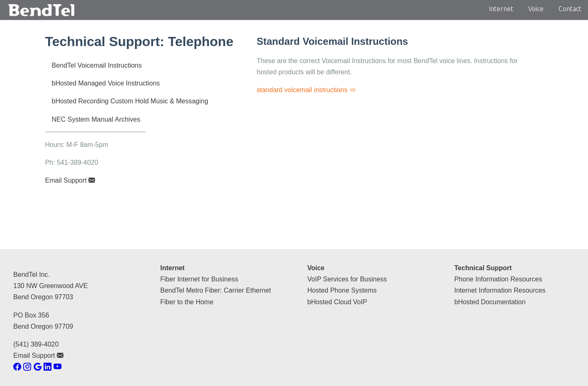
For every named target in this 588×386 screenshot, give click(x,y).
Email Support (70, 180)
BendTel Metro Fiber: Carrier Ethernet (216, 290)
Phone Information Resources (498, 279)
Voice (536, 9)
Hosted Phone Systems (342, 290)
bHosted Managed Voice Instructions (106, 83)
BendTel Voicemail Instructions (97, 65)
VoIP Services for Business (347, 279)
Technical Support (483, 268)
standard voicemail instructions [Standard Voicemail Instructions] (306, 90)
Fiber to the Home (187, 302)
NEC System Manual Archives (96, 119)
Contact (570, 9)
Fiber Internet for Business (199, 279)
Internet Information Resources (500, 290)
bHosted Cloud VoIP (337, 302)
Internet (501, 9)
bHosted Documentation (490, 302)
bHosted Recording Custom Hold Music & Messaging (130, 101)
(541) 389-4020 (36, 344)
